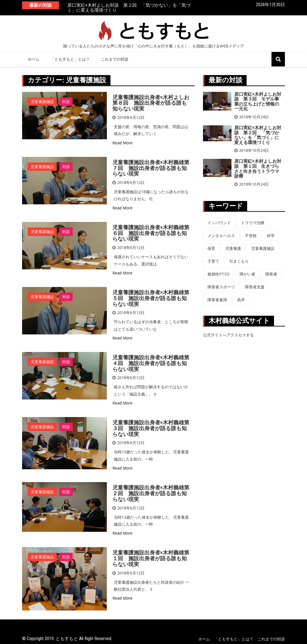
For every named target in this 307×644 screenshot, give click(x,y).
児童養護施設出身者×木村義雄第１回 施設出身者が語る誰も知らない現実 (151, 558)
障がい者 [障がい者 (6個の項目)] (247, 274)
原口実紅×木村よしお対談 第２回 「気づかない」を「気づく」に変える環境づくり (129, 8)
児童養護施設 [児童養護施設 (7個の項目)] (263, 248)
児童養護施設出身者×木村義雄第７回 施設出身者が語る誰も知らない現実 (151, 168)
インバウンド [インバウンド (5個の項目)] (219, 223)
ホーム (34, 59)
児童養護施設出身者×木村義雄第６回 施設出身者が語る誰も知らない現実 (151, 233)
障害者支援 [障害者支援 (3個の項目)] (255, 287)
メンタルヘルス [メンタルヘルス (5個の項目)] (221, 235)
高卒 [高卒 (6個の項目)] (241, 300)
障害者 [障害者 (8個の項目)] (271, 274)
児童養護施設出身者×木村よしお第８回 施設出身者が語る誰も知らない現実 (151, 103)
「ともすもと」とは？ (70, 59)
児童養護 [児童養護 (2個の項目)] (233, 248)
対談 (66, 101)
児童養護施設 (42, 101)
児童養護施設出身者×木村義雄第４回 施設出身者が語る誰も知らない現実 (151, 363)
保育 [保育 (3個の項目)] (211, 248)
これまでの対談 (115, 59)
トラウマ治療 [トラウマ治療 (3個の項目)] (253, 223)
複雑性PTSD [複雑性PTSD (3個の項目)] (219, 274)
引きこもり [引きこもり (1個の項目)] (239, 261)
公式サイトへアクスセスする (228, 335)
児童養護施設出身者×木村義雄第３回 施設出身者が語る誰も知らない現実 (151, 428)
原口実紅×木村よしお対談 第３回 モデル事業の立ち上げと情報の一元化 (258, 102)
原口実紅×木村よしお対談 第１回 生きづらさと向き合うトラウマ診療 (258, 169)
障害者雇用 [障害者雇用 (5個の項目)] (217, 300)
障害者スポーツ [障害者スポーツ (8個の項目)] (221, 287)
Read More (122, 143)
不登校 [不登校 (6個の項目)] (251, 235)
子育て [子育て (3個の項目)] (213, 261)
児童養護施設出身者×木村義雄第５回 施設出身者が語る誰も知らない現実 (151, 298)
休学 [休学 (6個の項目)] (271, 235)
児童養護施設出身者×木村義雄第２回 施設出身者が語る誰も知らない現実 (151, 493)
